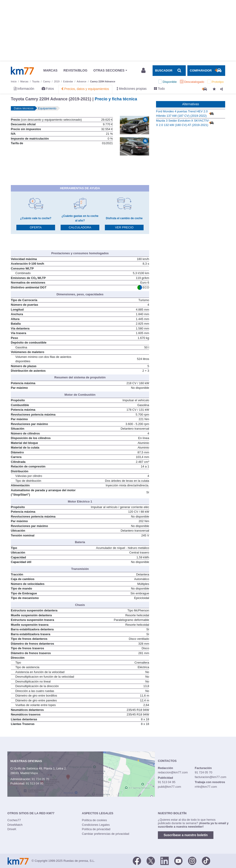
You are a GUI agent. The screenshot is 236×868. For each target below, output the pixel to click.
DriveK (12, 829)
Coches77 (14, 820)
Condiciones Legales (96, 825)
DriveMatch (15, 825)
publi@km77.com (170, 787)
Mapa (34, 773)
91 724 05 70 (40, 779)
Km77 (22, 71)
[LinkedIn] (165, 860)
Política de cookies (94, 820)
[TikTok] (206, 860)
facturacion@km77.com (211, 777)
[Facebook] (137, 860)
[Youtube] (178, 860)
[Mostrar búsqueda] (169, 71)
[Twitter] (151, 860)
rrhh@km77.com (206, 787)
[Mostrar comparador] (206, 71)
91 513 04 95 (35, 783)
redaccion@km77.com (173, 772)
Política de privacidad (96, 829)
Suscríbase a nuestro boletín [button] (186, 835)
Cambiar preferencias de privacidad (105, 834)
